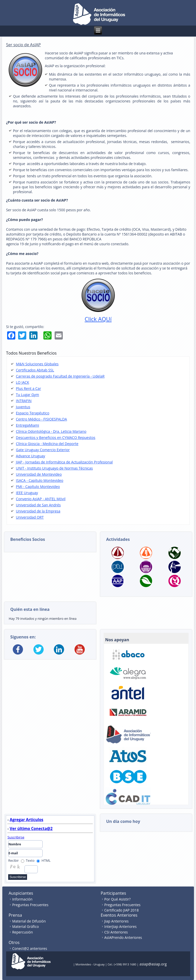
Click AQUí (98, 319)
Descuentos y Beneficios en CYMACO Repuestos (56, 438)
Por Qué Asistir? (118, 899)
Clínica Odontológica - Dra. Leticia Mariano (51, 431)
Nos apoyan (117, 640)
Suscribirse (16, 837)
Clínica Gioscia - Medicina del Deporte (47, 444)
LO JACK (22, 382)
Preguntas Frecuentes (30, 905)
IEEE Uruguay (27, 493)
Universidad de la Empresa (38, 511)
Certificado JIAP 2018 (122, 910)
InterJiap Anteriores (121, 926)
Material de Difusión (29, 921)
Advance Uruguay (30, 456)
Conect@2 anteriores (30, 948)
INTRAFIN (24, 401)
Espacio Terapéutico (33, 413)
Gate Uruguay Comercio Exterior (43, 450)
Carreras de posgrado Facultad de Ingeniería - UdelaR (60, 376)
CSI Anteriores (116, 932)
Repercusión (23, 932)
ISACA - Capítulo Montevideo (40, 480)
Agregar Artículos (27, 820)
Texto (28, 860)
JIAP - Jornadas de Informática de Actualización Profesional (64, 462)
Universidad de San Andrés (38, 505)
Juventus (23, 407)
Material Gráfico (26, 926)
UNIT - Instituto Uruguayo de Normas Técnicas (54, 468)
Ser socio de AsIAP (23, 45)
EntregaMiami (27, 425)
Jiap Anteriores (117, 921)
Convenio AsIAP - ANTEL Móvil (41, 499)
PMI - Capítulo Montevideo (38, 487)
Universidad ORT (30, 517)
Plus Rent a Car (28, 388)
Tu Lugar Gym (27, 395)
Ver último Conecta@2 (31, 829)
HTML (44, 860)
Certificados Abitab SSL (35, 370)
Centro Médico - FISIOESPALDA (41, 419)
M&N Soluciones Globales (37, 364)
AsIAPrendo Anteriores (123, 937)
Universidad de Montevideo (39, 474)
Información (22, 899)
